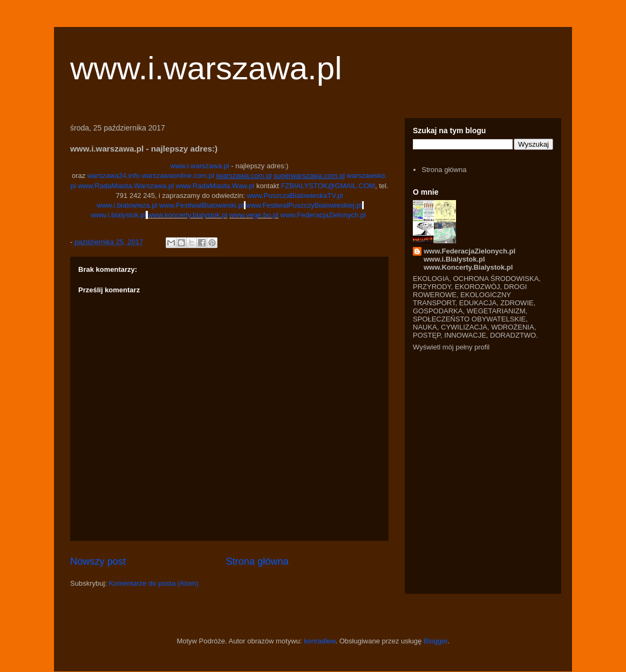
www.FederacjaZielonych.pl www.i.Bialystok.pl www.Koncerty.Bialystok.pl (469, 259)
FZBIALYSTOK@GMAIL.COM (328, 186)
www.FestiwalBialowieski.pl (202, 205)
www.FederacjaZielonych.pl (323, 215)
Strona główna (257, 561)
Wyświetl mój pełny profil (451, 347)
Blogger (436, 641)
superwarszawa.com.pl (309, 176)
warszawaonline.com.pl (178, 176)
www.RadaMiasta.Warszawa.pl (126, 186)
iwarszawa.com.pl (244, 176)
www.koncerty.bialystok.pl (188, 215)
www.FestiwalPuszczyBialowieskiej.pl (304, 205)
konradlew (320, 641)
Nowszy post (98, 561)
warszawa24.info (114, 176)
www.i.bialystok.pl (119, 215)
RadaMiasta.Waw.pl (223, 186)
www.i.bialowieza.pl (127, 205)
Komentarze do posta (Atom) (154, 583)
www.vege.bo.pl (254, 215)
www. (184, 186)
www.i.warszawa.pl (206, 68)
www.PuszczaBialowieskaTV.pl (295, 196)
